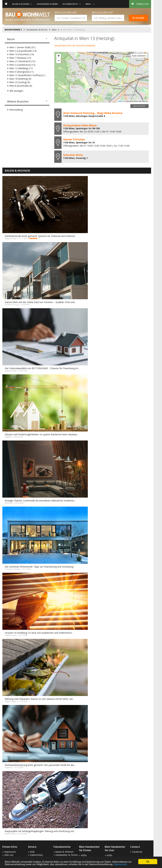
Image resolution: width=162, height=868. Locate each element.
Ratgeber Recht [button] (72, 4)
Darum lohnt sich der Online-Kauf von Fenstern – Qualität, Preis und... (40, 302)
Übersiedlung (16, 110)
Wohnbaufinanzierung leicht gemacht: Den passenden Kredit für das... (40, 765)
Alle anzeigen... (17, 91)
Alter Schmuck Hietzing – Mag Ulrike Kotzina (93, 113)
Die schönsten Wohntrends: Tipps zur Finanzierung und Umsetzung (39, 567)
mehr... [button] (90, 4)
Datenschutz (122, 864)
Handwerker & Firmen (47, 4)
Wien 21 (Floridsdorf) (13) (22, 61)
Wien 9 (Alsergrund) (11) (22, 72)
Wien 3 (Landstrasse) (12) (22, 65)
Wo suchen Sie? (102, 12)
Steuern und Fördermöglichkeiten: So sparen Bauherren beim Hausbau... (42, 434)
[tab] (27, 39)
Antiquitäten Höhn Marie (80, 125)
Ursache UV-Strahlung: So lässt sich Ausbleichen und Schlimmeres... (39, 633)
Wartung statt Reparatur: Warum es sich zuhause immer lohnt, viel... (39, 699)
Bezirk (11, 39)
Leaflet (120, 101)
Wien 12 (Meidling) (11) (21, 68)
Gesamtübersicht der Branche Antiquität (75, 45)
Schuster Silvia (73, 155)
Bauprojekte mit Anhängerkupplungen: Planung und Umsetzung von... (40, 831)
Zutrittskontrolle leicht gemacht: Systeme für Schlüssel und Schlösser (40, 236)
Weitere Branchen (18, 101)
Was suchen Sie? (66, 12)
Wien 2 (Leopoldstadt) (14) (23, 51)
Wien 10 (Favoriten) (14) (22, 54)
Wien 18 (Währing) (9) (20, 79)
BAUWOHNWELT (13, 30)
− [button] (59, 61)
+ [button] (59, 56)
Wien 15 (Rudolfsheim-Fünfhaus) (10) (28, 75)
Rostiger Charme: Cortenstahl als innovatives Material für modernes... (40, 501)
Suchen (138, 18)
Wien (54, 30)
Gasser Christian (74, 139)
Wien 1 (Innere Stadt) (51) (22, 47)
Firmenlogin (140, 4)
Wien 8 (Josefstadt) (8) (21, 86)
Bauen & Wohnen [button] (22, 4)
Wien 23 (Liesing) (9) (20, 82)
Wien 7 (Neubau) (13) (20, 58)
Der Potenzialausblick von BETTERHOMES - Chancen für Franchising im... (42, 368)
